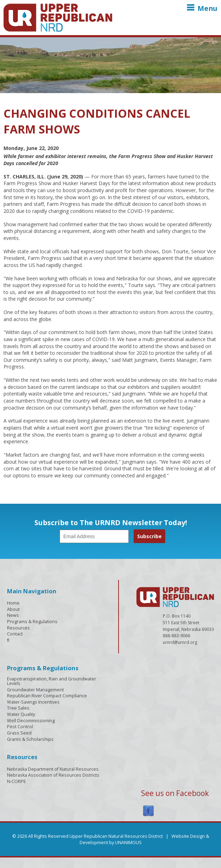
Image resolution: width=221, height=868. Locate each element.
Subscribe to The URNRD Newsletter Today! (111, 523)
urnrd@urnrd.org (180, 642)
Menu (207, 8)
